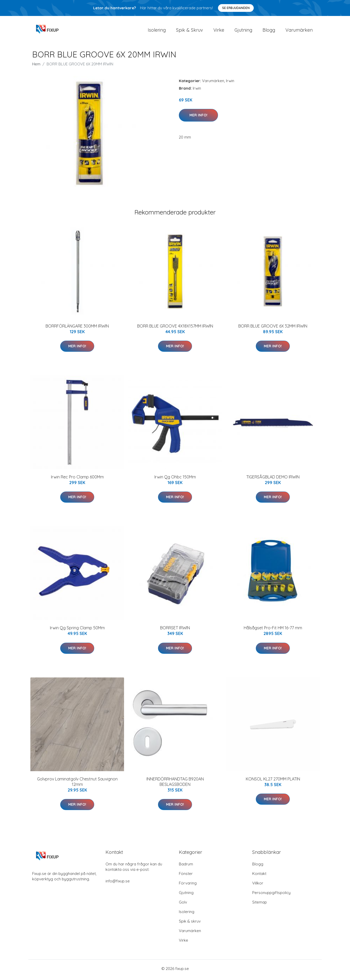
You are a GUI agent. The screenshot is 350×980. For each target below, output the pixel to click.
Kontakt (259, 876)
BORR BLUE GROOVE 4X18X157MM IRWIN (175, 329)
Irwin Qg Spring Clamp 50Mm (77, 631)
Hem (36, 67)
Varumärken (299, 31)
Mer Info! (198, 118)
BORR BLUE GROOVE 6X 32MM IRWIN (273, 329)
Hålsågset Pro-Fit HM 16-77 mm (273, 631)
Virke (219, 31)
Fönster (186, 876)
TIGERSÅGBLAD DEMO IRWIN (273, 479)
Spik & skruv (190, 924)
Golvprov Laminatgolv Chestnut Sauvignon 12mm (77, 784)
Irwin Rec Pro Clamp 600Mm (77, 479)
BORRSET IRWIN (175, 631)
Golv (183, 905)
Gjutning (243, 31)
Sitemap (260, 905)
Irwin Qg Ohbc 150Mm (175, 479)
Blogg (269, 31)
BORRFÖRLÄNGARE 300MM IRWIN (77, 329)
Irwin (230, 83)
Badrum (186, 867)
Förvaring (188, 886)
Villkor (258, 886)
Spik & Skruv (190, 31)
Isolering (157, 31)
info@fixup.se (118, 884)
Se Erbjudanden (236, 8)
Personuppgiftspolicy (271, 895)
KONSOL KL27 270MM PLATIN (273, 781)
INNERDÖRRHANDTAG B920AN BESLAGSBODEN (175, 784)
